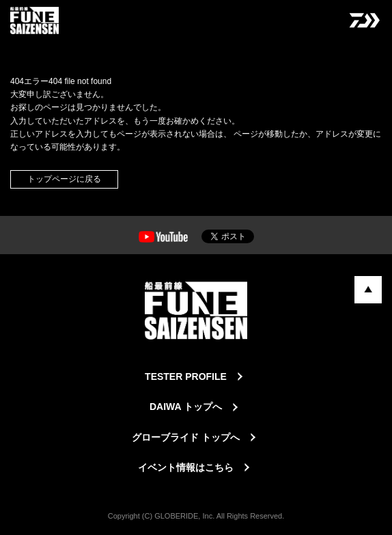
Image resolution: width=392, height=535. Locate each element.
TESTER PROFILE (186, 376)
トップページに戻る (64, 179)
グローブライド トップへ (186, 437)
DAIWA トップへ (186, 407)
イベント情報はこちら (186, 467)
